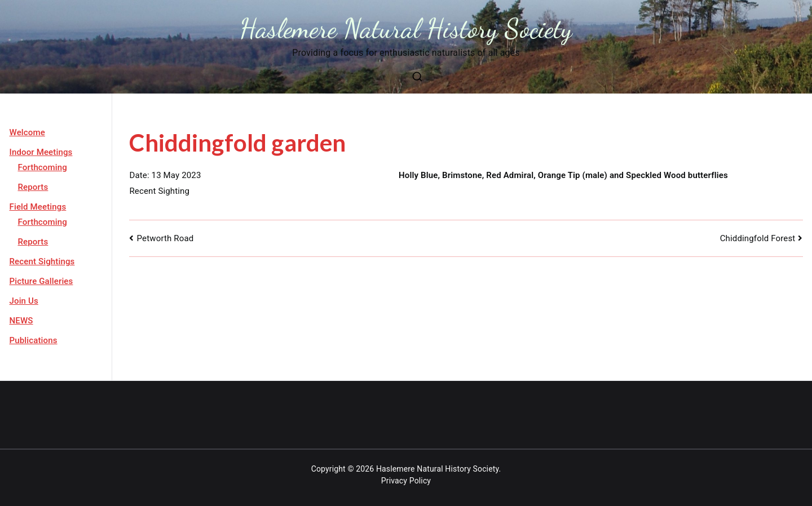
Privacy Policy (406, 481)
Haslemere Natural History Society (406, 28)
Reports (33, 187)
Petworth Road (166, 238)
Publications (34, 340)
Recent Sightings (42, 261)
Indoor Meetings (41, 152)
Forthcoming (43, 167)
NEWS (21, 321)
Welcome (27, 132)
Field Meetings (38, 207)
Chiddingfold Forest (758, 238)
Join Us (24, 301)
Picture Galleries (41, 281)
